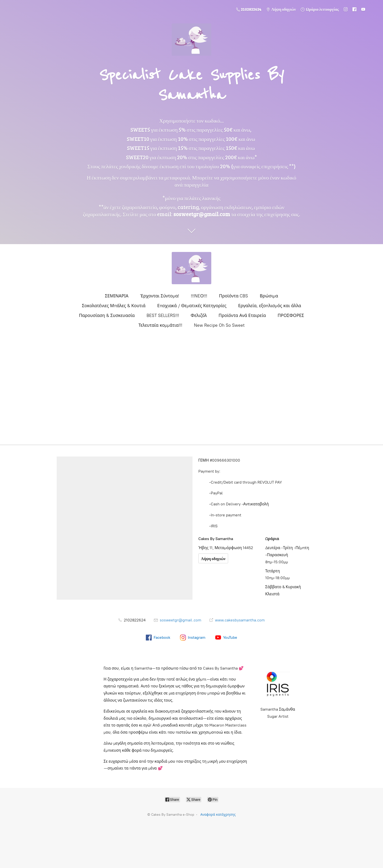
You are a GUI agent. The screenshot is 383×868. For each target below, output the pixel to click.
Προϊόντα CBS (233, 296)
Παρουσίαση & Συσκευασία (107, 315)
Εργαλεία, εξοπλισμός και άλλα (270, 306)
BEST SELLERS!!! (163, 315)
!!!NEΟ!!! (199, 296)
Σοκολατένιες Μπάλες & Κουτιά (114, 306)
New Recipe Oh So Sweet (219, 325)
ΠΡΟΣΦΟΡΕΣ (291, 315)
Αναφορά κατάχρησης (218, 815)
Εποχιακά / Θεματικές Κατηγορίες (192, 306)
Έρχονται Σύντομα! (160, 296)
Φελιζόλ (199, 315)
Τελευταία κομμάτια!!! (160, 325)
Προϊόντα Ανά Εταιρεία (242, 315)
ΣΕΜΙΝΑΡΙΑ (117, 296)
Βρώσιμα (269, 296)
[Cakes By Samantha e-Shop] (191, 268)
